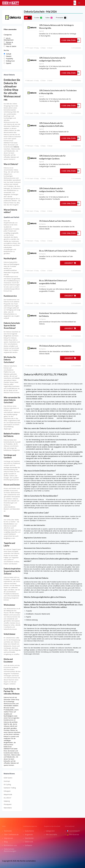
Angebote (29, 834)
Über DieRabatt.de (11, 834)
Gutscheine (29, 831)
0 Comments (76, 48)
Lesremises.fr (73, 831)
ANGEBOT (70, 263)
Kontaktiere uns (10, 845)
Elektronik (29, 842)
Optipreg (7, 801)
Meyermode (8, 794)
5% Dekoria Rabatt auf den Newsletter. (55, 221)
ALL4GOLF (7, 798)
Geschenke (29, 838)
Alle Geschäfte (51, 834)
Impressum (8, 838)
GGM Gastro (8, 778)
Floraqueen (8, 804)
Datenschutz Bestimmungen (10, 850)
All (28, 18)
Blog (6, 842)
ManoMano (8, 808)
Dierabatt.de (73, 834)
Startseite (8, 831)
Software (28, 845)
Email (50, 48)
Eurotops (7, 781)
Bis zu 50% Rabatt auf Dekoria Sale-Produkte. (58, 251)
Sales (49, 18)
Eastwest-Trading (10, 788)
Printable (61, 18)
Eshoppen (7, 791)
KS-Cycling (7, 784)
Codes (38, 18)
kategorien (50, 831)
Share (43, 48)
